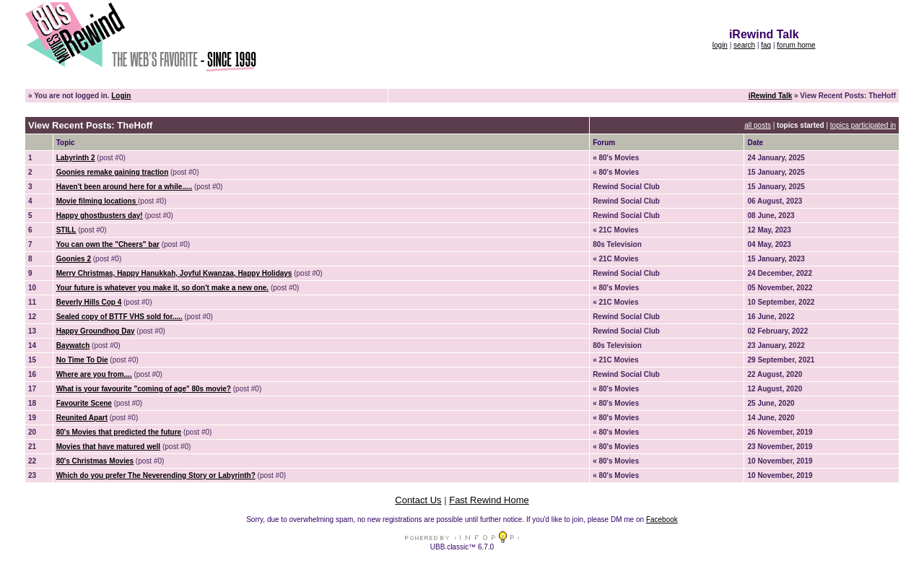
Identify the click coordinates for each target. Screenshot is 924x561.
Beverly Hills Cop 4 (89, 302)
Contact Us (418, 500)
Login (121, 96)
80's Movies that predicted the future (119, 432)
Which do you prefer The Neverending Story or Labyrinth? (156, 475)
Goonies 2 (74, 259)
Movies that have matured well (109, 447)
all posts (758, 125)
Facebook (662, 519)
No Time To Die (82, 360)
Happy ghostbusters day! (100, 216)
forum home (796, 45)
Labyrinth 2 (76, 158)
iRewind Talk (770, 96)
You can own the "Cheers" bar (108, 244)
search (744, 45)
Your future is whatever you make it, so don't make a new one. (163, 288)
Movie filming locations (97, 201)
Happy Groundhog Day (96, 331)
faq (766, 45)
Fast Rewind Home (489, 500)
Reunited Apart (82, 418)
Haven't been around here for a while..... (125, 187)
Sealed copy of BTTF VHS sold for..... (119, 317)
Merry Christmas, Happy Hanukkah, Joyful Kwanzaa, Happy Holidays (174, 273)
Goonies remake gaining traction (113, 172)
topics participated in (863, 125)
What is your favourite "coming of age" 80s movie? (144, 389)
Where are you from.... (94, 374)
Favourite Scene (84, 403)
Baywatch (73, 345)
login (720, 45)
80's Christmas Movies (95, 461)
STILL (66, 230)
